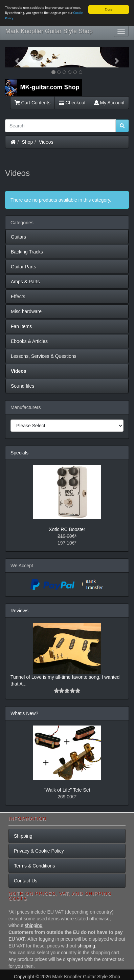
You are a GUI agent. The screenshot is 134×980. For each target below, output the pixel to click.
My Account (109, 103)
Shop (28, 142)
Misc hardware (26, 311)
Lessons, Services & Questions (44, 356)
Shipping (23, 836)
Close (109, 9)
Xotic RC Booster (67, 529)
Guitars (18, 237)
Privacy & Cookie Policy (39, 851)
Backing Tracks (27, 252)
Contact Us (26, 881)
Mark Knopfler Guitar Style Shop (49, 31)
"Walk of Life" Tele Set (67, 790)
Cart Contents (32, 103)
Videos (46, 142)
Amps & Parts (25, 282)
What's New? (24, 713)
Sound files (23, 386)
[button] (14, 57)
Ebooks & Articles (29, 341)
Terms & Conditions (34, 866)
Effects (18, 297)
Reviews (19, 611)
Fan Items (21, 326)
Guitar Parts (24, 267)
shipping (33, 925)
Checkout (72, 103)
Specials (19, 453)
